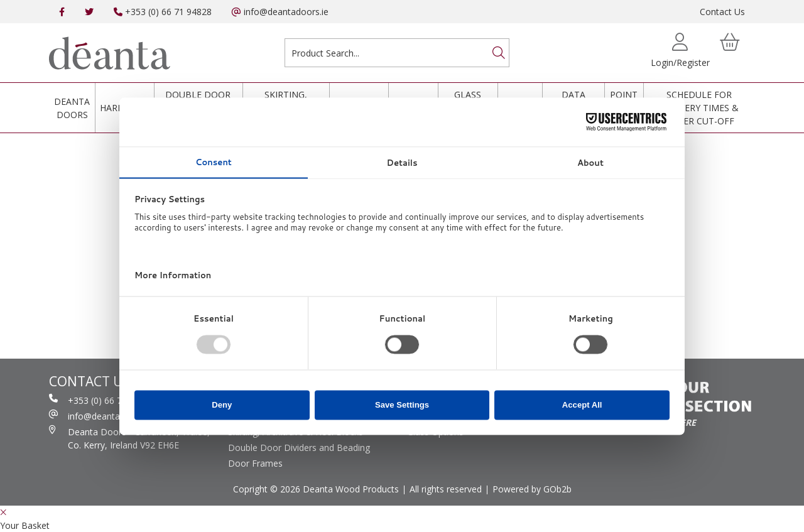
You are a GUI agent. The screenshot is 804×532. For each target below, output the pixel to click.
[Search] (499, 53)
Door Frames (255, 463)
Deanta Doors (72, 108)
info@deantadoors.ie (280, 12)
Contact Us (722, 12)
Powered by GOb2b (532, 489)
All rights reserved (446, 489)
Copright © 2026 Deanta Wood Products (316, 489)
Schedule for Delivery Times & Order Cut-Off (699, 108)
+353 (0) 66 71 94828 (163, 12)
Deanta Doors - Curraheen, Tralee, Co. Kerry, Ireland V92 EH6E (129, 438)
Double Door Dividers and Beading (299, 448)
